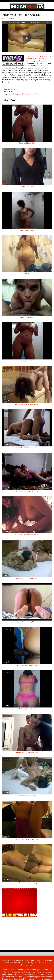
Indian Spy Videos (23, 960)
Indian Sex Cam (9, 960)
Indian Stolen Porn (38, 960)
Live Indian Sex (27, 965)
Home (4, 18)
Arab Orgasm (31, 963)
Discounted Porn (44, 963)
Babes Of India (19, 963)
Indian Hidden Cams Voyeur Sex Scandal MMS (32, 22)
